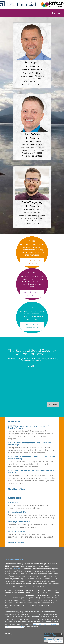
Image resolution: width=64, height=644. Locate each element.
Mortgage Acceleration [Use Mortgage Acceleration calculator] (19, 522)
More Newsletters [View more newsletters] (17, 489)
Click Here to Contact (32, 84)
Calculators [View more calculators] (15, 498)
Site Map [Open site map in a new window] (8, 634)
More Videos (32, 366)
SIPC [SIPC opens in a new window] (20, 569)
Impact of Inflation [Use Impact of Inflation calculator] (17, 531)
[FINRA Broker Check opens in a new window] (53, 637)
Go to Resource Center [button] (32, 294)
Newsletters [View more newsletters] (15, 422)
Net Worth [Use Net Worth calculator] (13, 502)
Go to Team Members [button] (32, 326)
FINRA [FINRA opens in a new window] (15, 569)
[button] (56, 13)
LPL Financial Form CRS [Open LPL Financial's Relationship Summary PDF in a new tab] (15, 560)
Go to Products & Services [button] (32, 262)
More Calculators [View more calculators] (17, 543)
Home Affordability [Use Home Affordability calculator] (17, 512)
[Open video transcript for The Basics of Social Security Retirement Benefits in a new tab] (53, 404)
